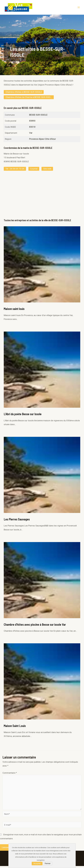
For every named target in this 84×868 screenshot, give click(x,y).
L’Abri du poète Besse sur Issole (23, 416)
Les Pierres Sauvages (17, 521)
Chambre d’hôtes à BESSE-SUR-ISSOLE (24, 94)
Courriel (34, 171)
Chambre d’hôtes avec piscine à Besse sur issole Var (35, 626)
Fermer (48, 864)
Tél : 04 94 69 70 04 (15, 171)
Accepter (37, 864)
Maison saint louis (14, 311)
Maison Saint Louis (15, 728)
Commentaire (10, 775)
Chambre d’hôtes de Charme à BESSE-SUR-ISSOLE (29, 99)
